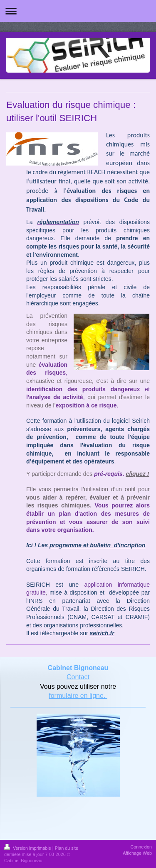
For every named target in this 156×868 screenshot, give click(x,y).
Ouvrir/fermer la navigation (78, 11)
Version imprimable (28, 848)
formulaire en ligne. (78, 696)
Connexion (141, 847)
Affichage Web (137, 853)
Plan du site (67, 848)
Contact (78, 677)
